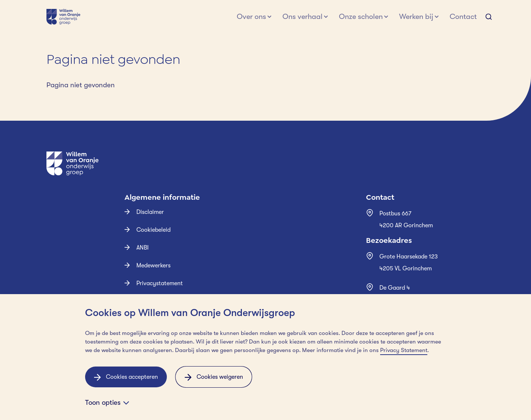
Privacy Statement (404, 350)
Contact (463, 17)
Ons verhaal (302, 17)
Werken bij (416, 17)
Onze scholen (361, 17)
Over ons (251, 17)
